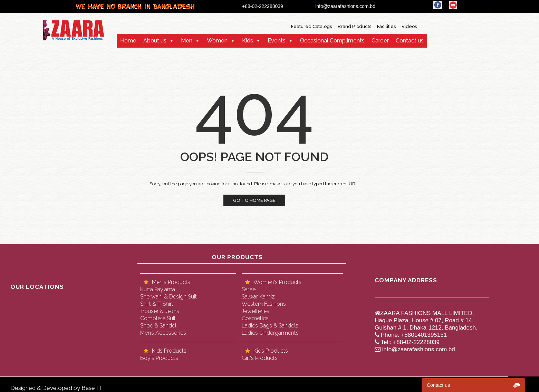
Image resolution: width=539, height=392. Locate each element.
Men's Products (171, 282)
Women (217, 41)
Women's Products (277, 282)
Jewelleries (256, 311)
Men (187, 41)
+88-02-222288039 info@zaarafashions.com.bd (314, 6)
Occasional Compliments (332, 41)
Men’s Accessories (163, 333)
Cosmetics (255, 318)
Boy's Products (159, 358)
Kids (248, 41)
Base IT (92, 388)
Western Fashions (264, 304)
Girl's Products (260, 358)
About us (155, 41)
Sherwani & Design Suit (169, 297)
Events (277, 41)
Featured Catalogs (311, 26)
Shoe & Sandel (158, 326)
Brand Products (354, 26)
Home (128, 41)
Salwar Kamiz (258, 297)
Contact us (410, 41)
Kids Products (169, 351)
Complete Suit (158, 318)
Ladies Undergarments (270, 333)
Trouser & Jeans (160, 311)
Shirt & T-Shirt (157, 304)
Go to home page (254, 200)
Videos (409, 26)
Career (380, 41)
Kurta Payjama (158, 289)
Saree (249, 289)
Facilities (386, 26)
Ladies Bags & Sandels (270, 326)
